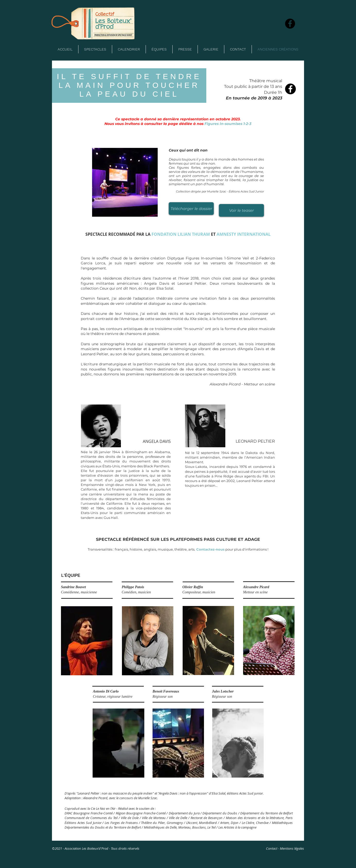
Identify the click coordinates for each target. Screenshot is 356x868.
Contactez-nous (210, 549)
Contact (272, 848)
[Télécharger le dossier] (191, 209)
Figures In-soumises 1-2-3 (228, 124)
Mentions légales (292, 848)
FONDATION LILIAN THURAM (181, 234)
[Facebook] (290, 24)
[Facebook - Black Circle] (290, 89)
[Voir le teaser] (241, 210)
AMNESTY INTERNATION (241, 234)
